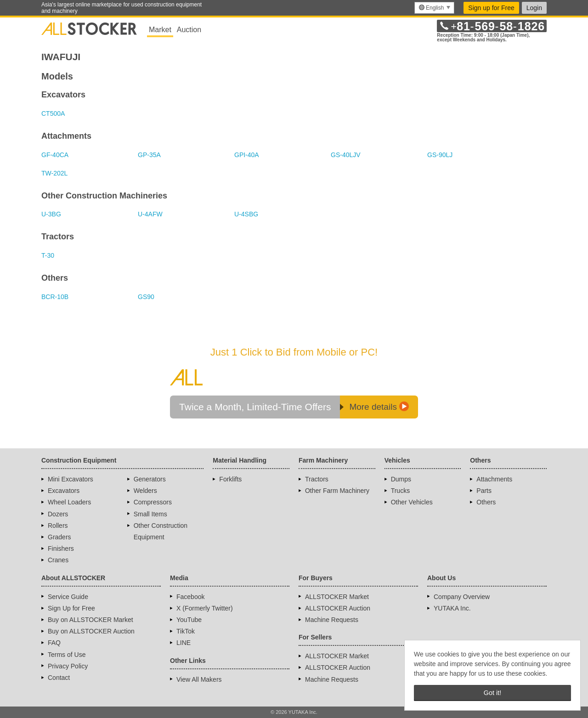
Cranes (58, 560)
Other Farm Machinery (337, 491)
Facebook (190, 597)
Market (160, 30)
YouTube (189, 620)
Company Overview (462, 597)
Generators (150, 479)
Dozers (58, 514)
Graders (59, 537)
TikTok (186, 631)
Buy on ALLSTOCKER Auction (91, 631)
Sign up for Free (491, 8)
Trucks (400, 491)
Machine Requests (332, 620)
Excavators (64, 491)
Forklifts (230, 479)
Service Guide (68, 597)
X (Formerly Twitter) (205, 608)
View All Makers (199, 679)
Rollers (58, 526)
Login (534, 8)
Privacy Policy (68, 666)
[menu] (434, 8)
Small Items (150, 514)
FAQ (54, 643)
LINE (184, 643)
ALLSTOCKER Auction (338, 608)
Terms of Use (67, 655)
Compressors (153, 502)
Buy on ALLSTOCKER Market (90, 620)
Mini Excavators (71, 479)
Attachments (494, 479)
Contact (59, 678)
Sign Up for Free (71, 608)
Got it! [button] (492, 693)
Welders (145, 491)
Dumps (401, 479)
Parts (484, 491)
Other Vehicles (412, 502)
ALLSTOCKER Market (337, 597)
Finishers (61, 548)
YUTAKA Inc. (452, 608)
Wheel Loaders (69, 502)
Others (486, 502)
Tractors (317, 479)
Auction (189, 30)
